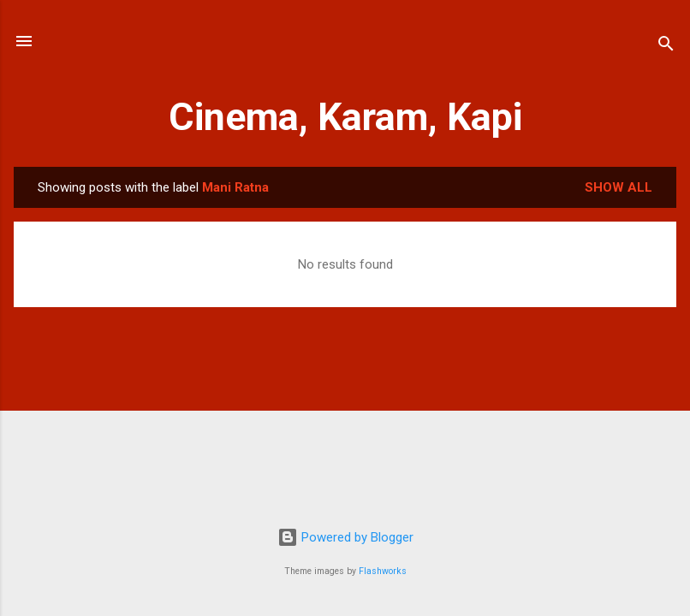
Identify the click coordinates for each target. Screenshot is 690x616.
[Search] (666, 47)
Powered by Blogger (345, 537)
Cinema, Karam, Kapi (345, 117)
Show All (619, 187)
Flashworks (383, 571)
